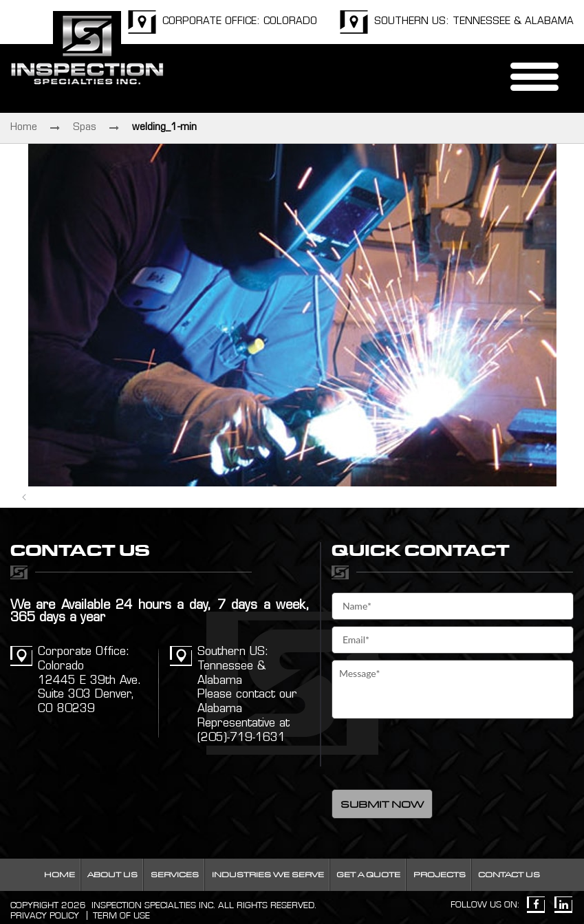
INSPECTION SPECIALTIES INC (152, 905)
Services (175, 875)
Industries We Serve (268, 875)
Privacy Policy (45, 916)
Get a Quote (368, 875)
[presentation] (436, 752)
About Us (112, 875)
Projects (440, 875)
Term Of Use (121, 916)
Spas (85, 128)
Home (24, 128)
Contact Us (509, 875)
